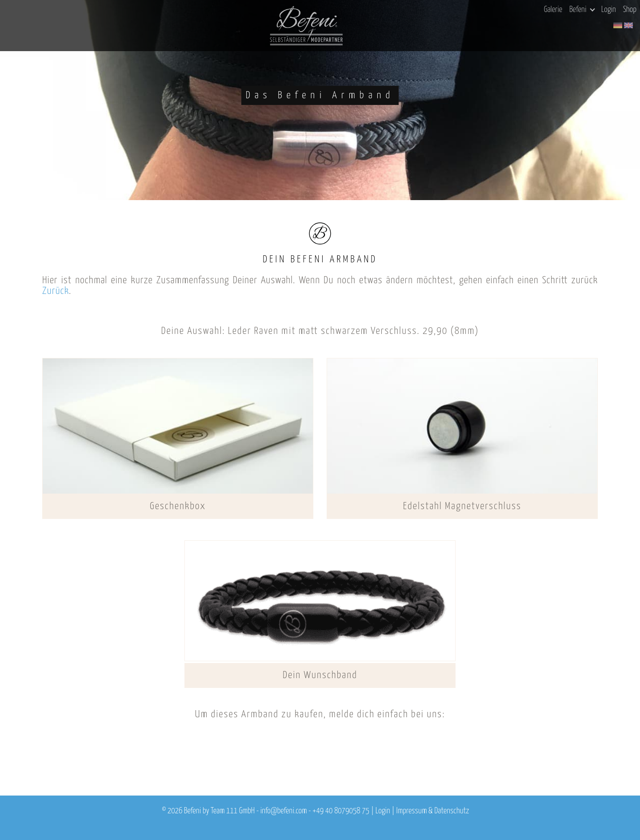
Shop (630, 10)
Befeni (582, 10)
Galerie (553, 10)
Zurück (56, 291)
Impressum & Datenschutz (432, 811)
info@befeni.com (284, 811)
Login (609, 10)
